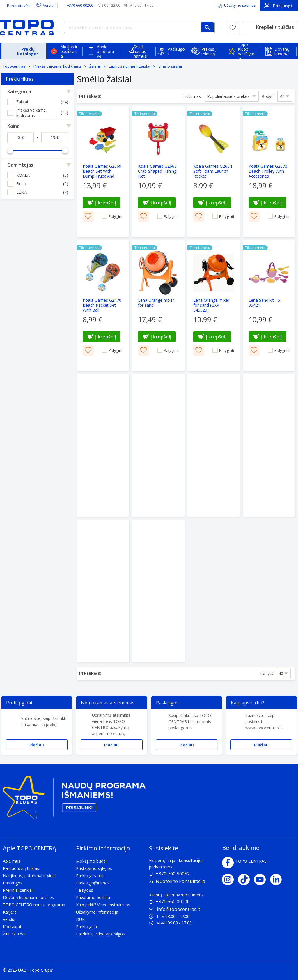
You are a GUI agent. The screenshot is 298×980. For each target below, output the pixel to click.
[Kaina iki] (55, 137)
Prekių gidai (87, 927)
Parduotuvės (18, 6)
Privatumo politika (93, 897)
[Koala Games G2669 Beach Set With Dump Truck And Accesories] (103, 172)
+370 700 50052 (173, 874)
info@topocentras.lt (175, 909)
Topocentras (14, 66)
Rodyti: (268, 96)
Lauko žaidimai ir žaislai (130, 66)
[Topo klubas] (74, 800)
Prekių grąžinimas (93, 883)
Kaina (13, 126)
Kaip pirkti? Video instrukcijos (103, 905)
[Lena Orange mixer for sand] (158, 306)
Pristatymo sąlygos (94, 868)
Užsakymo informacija (97, 912)
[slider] (10, 151)
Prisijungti (279, 6)
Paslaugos (176, 51)
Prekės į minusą (209, 51)
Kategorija (19, 91)
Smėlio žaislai (170, 66)
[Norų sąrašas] (233, 27)
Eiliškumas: (191, 96)
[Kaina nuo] (21, 137)
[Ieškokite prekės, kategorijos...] (139, 27)
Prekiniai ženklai (18, 890)
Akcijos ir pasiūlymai (69, 51)
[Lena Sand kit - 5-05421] (269, 306)
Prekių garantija (91, 876)
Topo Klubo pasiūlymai (246, 51)
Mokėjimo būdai (91, 861)
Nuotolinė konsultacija (180, 881)
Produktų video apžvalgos (100, 934)
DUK (80, 919)
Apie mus (12, 861)
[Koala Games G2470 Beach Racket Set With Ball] (103, 306)
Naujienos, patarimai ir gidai (29, 876)
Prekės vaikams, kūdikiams (57, 66)
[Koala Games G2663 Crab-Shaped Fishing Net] (158, 172)
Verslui (49, 5)
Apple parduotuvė (105, 51)
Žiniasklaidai (14, 934)
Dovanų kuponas (282, 51)
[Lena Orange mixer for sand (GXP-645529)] (214, 306)
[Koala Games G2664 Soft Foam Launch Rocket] (214, 172)
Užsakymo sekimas (240, 5)
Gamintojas (20, 165)
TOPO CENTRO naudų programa (34, 905)
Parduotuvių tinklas (21, 868)
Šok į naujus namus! (140, 51)
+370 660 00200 (173, 902)
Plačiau (37, 745)
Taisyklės (85, 890)
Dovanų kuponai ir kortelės (28, 897)
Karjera (10, 912)
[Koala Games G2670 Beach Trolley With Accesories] (269, 172)
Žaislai (95, 66)
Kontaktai (12, 927)
